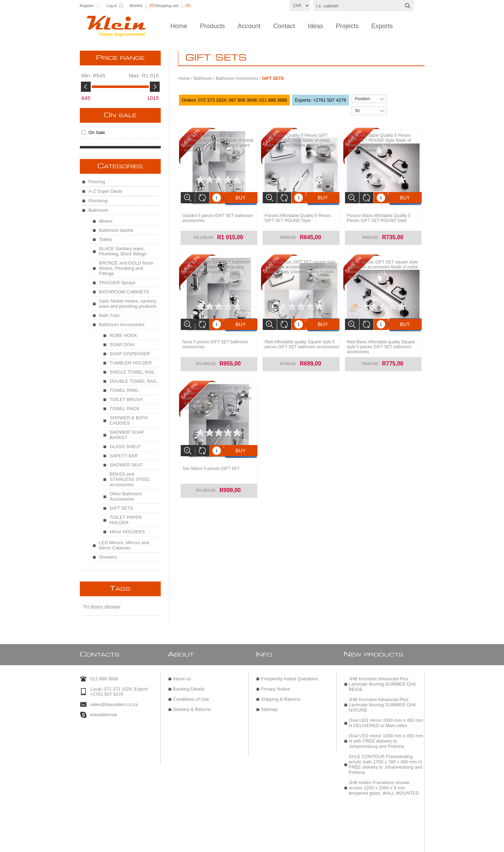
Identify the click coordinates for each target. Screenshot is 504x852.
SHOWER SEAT (126, 465)
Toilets (106, 239)
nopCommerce (269, 844)
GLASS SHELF (125, 447)
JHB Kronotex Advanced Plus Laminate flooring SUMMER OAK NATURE (383, 702)
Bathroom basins (116, 230)
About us (182, 676)
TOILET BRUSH (126, 399)
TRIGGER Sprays (117, 283)
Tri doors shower (102, 607)
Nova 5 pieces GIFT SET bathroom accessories (215, 341)
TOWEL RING (124, 390)
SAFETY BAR (124, 456)
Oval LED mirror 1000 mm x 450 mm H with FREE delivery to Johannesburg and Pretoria (386, 738)
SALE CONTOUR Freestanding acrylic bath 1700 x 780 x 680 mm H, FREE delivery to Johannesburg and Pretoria (386, 761)
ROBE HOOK (124, 335)
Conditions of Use (191, 696)
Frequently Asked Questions (290, 676)
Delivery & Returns (192, 706)
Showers (108, 557)
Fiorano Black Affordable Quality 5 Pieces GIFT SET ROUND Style (379, 216)
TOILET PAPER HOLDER (126, 520)
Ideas (315, 26)
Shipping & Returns (281, 696)
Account (249, 26)
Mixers (106, 221)
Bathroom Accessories (237, 78)
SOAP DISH (122, 345)
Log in (111, 6)
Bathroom (203, 78)
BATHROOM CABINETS (124, 292)
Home (179, 26)
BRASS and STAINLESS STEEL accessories (130, 479)
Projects (347, 26)
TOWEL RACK (125, 409)
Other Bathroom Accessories (126, 496)
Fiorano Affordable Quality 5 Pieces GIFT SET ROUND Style (298, 216)
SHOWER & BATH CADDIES (129, 420)
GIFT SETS (122, 508)
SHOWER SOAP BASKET (127, 435)
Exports (382, 26)
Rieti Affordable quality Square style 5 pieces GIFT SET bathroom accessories (302, 341)
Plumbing (98, 201)
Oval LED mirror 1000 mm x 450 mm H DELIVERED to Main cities (386, 720)
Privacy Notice (276, 686)
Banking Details (189, 686)
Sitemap (269, 706)
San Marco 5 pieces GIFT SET (211, 463)
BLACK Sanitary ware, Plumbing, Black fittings (123, 251)
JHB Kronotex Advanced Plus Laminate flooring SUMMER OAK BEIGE (383, 681)
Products (213, 26)
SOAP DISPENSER (130, 354)
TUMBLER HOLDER (131, 363)
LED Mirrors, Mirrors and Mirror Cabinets (124, 545)
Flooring (97, 182)
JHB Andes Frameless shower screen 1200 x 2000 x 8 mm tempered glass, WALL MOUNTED (384, 785)
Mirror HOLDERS (127, 532)
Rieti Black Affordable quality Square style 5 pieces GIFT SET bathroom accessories (381, 343)
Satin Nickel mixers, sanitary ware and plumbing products (128, 304)
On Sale (120, 115)
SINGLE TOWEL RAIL (132, 372)
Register (87, 6)
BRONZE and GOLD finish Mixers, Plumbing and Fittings (126, 268)
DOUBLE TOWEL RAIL (133, 381)
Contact (284, 26)
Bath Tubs (110, 315)
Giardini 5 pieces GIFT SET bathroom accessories (218, 216)
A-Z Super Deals (106, 191)
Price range (120, 58)
